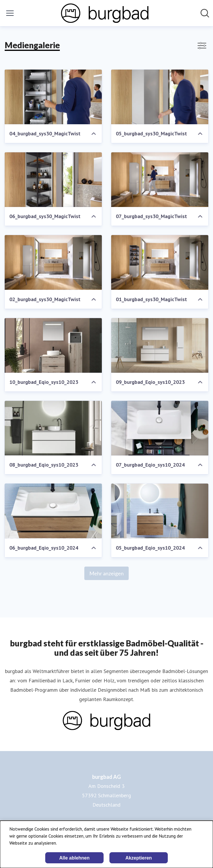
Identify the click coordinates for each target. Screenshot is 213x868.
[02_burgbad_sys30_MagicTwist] (53, 262)
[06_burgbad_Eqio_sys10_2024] (53, 511)
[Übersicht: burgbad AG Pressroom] (105, 13)
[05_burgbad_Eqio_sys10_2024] (160, 511)
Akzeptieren (139, 858)
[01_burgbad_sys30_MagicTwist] (160, 262)
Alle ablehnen (74, 858)
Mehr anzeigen (107, 573)
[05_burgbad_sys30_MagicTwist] (160, 97)
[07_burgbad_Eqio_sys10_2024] (160, 428)
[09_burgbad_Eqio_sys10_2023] (160, 345)
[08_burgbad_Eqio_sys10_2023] (53, 428)
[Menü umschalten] (10, 13)
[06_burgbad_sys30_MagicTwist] (53, 180)
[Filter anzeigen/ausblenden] (202, 46)
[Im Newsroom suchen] (205, 13)
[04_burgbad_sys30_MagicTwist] (53, 97)
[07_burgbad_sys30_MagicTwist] (160, 180)
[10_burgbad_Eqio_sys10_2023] (53, 345)
